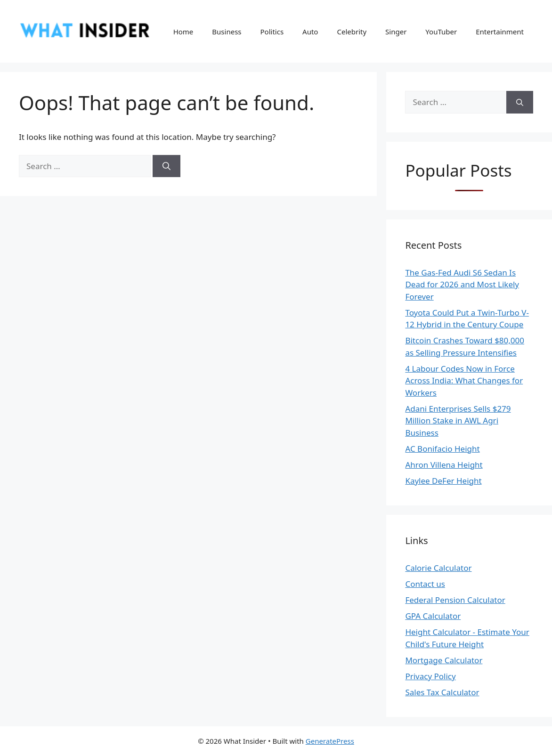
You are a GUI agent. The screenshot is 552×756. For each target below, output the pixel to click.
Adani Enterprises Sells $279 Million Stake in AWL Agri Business (458, 421)
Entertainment (500, 32)
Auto (310, 32)
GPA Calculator (433, 616)
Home (183, 32)
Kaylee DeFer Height (443, 481)
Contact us (425, 584)
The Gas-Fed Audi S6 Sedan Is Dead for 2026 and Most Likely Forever (462, 285)
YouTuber (441, 32)
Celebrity (352, 32)
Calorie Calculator (438, 568)
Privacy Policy (430, 676)
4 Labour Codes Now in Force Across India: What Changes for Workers (464, 381)
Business (227, 32)
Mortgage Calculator (444, 660)
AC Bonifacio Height (442, 449)
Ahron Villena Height (444, 465)
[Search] (166, 166)
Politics (272, 32)
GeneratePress (330, 741)
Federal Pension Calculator (455, 600)
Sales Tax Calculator (442, 692)
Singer (396, 32)
